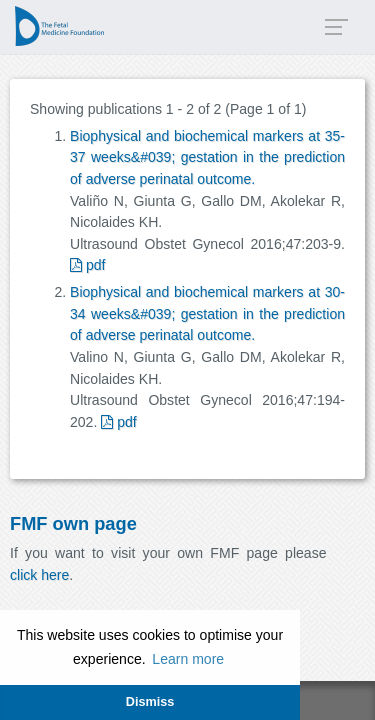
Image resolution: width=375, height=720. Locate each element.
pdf (87, 265)
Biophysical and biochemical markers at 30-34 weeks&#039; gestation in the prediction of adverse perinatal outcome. (207, 313)
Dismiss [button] (150, 702)
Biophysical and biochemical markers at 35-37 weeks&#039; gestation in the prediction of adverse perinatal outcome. (207, 157)
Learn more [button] (188, 659)
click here (39, 575)
